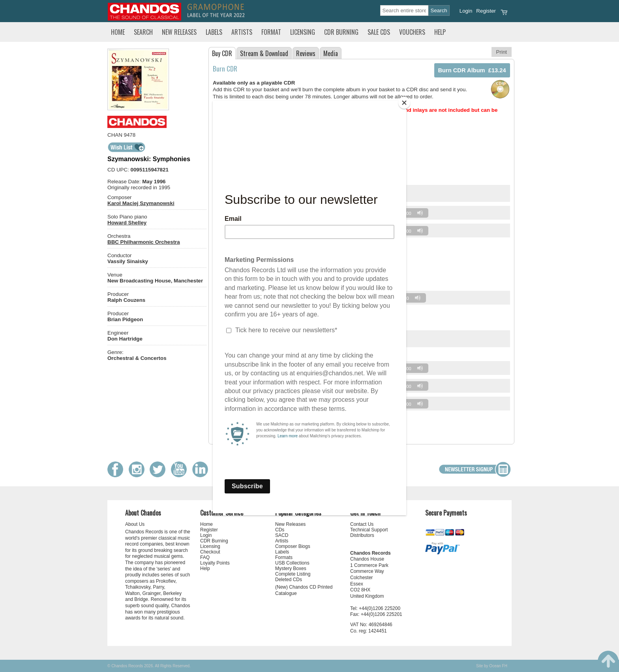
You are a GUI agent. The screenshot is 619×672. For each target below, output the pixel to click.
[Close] (404, 103)
